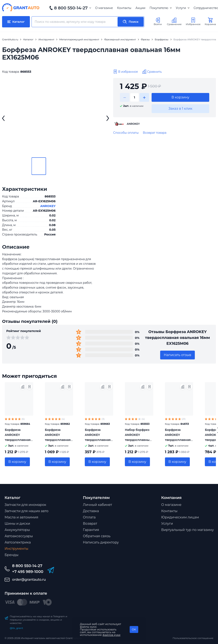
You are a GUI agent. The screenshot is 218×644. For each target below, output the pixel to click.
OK (134, 629)
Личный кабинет (98, 505)
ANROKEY (48, 206)
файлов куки (112, 635)
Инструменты (16, 549)
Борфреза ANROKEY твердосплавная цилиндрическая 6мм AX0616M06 (98, 440)
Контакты (124, 8)
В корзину (180, 97)
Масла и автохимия (21, 517)
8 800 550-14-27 (71, 8)
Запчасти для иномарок (25, 505)
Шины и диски (17, 524)
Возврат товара (155, 133)
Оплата (89, 517)
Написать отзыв (177, 355)
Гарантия (91, 530)
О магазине (104, 8)
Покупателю (160, 8)
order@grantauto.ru (29, 580)
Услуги (183, 8)
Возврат (90, 524)
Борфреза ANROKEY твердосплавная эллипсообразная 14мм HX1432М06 (19, 440)
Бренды (11, 555)
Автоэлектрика (18, 542)
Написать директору (101, 542)
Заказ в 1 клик (180, 109)
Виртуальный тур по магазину (188, 530)
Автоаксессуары (19, 536)
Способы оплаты (126, 133)
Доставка (91, 511)
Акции (140, 8)
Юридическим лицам (180, 517)
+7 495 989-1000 (28, 572)
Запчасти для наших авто (27, 511)
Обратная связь (97, 536)
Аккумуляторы (17, 530)
